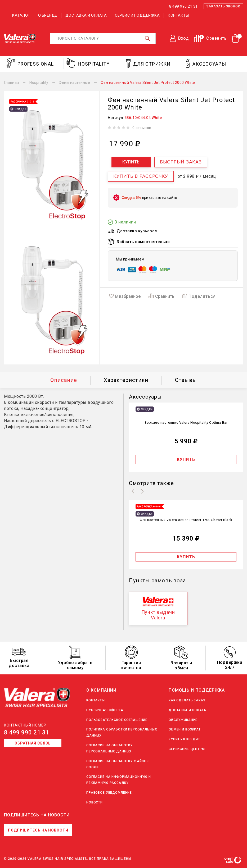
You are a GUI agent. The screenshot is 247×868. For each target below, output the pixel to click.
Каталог (21, 15)
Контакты (178, 15)
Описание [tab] (64, 380)
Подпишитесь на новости (38, 830)
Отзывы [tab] (186, 380)
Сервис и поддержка (137, 15)
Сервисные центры (187, 749)
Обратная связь (33, 743)
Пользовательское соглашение (117, 720)
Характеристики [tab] (126, 380)
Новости (95, 802)
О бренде (48, 15)
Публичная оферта (105, 710)
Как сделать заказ (187, 700)
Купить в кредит (184, 739)
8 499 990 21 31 (27, 732)
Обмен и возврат (185, 729)
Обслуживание (183, 720)
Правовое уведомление (109, 793)
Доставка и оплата (86, 15)
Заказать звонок (223, 6)
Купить (131, 162)
